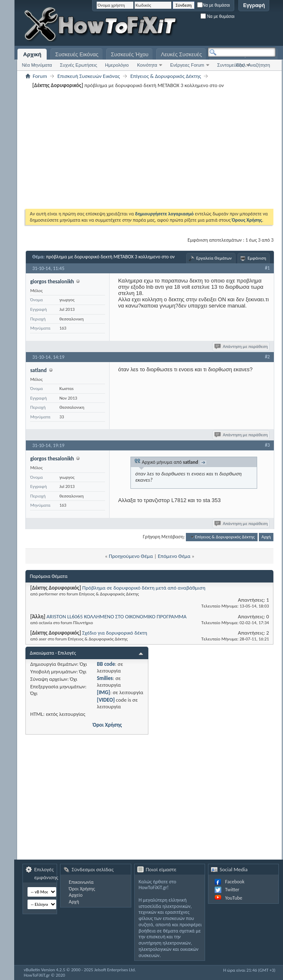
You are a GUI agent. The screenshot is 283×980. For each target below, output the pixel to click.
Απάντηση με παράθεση (242, 346)
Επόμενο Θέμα (174, 556)
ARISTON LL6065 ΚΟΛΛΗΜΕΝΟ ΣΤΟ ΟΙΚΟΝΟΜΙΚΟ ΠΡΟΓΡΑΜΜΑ (117, 616)
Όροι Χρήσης (107, 725)
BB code (106, 664)
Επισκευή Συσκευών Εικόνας (89, 76)
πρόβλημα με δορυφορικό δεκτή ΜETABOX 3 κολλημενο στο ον (110, 257)
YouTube (234, 898)
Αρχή (266, 537)
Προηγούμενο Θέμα (131, 556)
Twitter (232, 890)
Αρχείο (76, 895)
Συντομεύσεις (231, 65)
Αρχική (33, 54)
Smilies (105, 678)
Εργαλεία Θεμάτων (214, 258)
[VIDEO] (106, 700)
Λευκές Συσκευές (181, 54)
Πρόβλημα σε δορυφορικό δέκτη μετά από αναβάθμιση (144, 588)
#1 (267, 268)
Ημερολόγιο (117, 65)
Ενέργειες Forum (187, 65)
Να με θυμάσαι (214, 5)
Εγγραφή (254, 5)
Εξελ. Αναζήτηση (253, 65)
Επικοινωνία (81, 882)
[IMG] (103, 692)
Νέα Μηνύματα (37, 65)
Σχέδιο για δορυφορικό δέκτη (115, 633)
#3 (267, 445)
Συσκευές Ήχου (130, 54)
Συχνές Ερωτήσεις (79, 65)
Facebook (235, 882)
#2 (267, 357)
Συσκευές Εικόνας (77, 54)
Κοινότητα (147, 65)
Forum (40, 76)
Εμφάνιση (257, 258)
